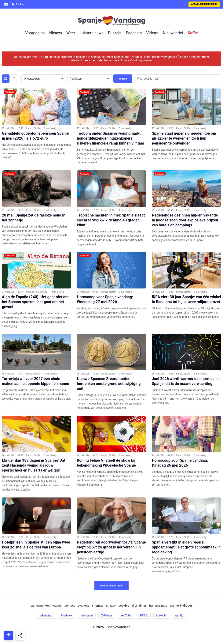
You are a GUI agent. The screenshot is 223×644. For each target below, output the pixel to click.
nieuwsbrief (173, 33)
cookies (124, 606)
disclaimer (139, 606)
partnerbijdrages (181, 606)
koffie (193, 33)
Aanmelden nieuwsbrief (204, 4)
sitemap (98, 606)
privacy (111, 606)
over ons (83, 606)
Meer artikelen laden (112, 586)
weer (71, 33)
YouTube (126, 616)
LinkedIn (161, 616)
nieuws (56, 33)
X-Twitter (107, 616)
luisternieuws (91, 33)
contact (70, 606)
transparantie (158, 606)
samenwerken (40, 606)
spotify (179, 616)
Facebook (66, 616)
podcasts (134, 33)
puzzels (115, 33)
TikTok (144, 616)
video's (152, 33)
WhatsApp (46, 616)
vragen (57, 606)
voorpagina (35, 33)
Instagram (87, 616)
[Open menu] (6, 4)
